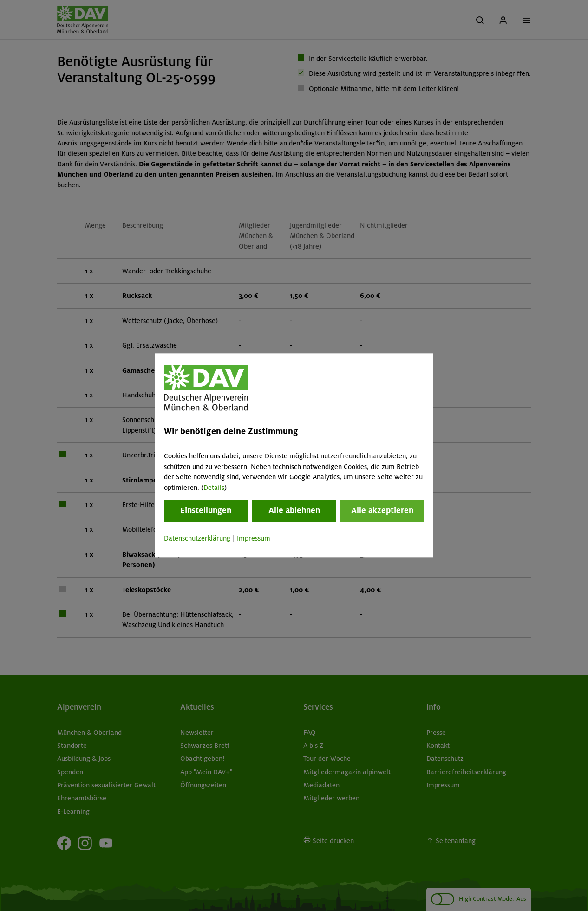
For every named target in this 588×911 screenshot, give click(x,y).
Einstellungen (206, 510)
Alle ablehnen (294, 510)
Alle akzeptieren (382, 510)
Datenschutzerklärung (197, 538)
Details (214, 488)
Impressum (254, 538)
